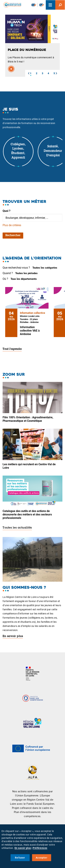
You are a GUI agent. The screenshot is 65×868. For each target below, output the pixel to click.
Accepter (42, 858)
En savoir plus (13, 636)
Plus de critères (12, 225)
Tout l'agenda (12, 349)
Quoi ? (6, 211)
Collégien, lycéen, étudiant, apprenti (18, 151)
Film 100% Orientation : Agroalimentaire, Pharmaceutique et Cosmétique (28, 419)
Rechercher (13, 235)
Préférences (40, 848)
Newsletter (34, 5)
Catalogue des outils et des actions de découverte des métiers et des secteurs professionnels (27, 514)
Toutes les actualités (17, 528)
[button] (29, 73)
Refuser (20, 858)
